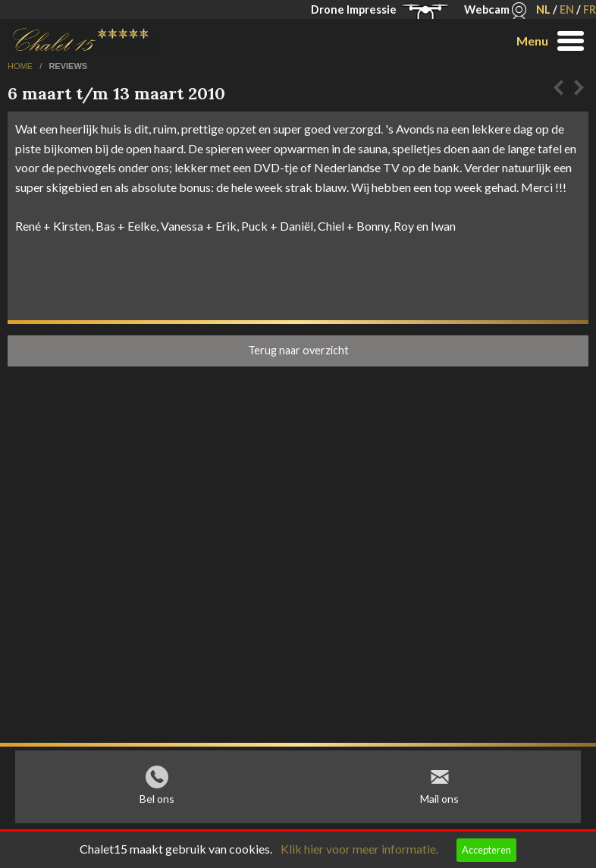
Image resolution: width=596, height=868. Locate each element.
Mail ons (439, 802)
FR (590, 9)
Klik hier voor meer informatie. (359, 849)
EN (567, 9)
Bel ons (157, 802)
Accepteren (486, 850)
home (21, 66)
